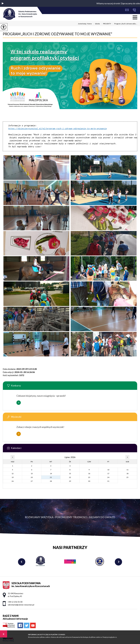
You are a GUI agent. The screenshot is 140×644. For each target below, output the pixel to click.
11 (127, 470)
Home (89, 24)
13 (32, 473)
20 (32, 477)
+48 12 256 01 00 (134, 10)
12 (13, 473)
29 (70, 481)
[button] (3, 3)
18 (127, 473)
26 (13, 481)
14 (51, 473)
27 (32, 481)
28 (51, 481)
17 (108, 473)
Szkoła (96, 24)
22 (70, 477)
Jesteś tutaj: (83, 24)
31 (108, 481)
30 (89, 481)
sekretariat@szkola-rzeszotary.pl (127, 10)
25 (127, 477)
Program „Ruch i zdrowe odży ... (124, 24)
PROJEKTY (105, 24)
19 (13, 477)
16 (89, 473)
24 (108, 477)
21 (51, 477)
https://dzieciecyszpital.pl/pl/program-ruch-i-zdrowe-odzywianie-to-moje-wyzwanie (58, 129)
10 (108, 470)
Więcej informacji (19, 403)
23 (89, 477)
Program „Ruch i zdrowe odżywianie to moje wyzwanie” (57, 34)
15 (70, 473)
